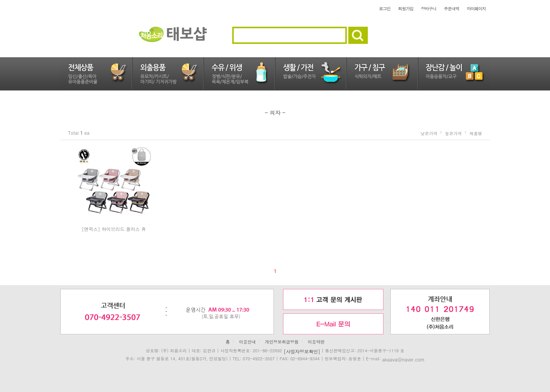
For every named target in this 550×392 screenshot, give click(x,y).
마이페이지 (476, 9)
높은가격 (453, 133)
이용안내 (247, 342)
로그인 (385, 9)
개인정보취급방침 (282, 342)
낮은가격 (429, 133)
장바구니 (429, 9)
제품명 (476, 133)
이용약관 (316, 342)
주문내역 (451, 9)
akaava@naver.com (403, 359)
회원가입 (406, 9)
